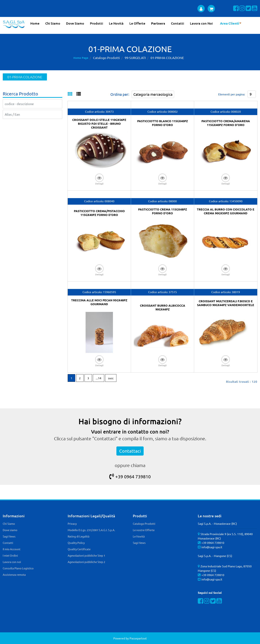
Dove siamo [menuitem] (10, 530)
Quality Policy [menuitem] (76, 543)
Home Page (81, 58)
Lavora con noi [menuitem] (12, 562)
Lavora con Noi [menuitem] (201, 23)
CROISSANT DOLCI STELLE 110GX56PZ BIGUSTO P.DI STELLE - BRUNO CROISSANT (99, 124)
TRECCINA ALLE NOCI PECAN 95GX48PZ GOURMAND (99, 302)
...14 (99, 378)
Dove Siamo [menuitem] (75, 23)
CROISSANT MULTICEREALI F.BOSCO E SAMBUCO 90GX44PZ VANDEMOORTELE (226, 303)
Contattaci (130, 451)
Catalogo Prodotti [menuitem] (144, 524)
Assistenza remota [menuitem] (14, 575)
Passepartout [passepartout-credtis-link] (138, 638)
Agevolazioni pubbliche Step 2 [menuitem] (86, 562)
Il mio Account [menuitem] (12, 549)
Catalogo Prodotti (106, 58)
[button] (99, 179)
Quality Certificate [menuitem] (79, 549)
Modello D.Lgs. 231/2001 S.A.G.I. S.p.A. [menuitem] (91, 530)
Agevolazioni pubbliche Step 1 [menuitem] (86, 555)
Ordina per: (120, 94)
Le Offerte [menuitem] (137, 23)
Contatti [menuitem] (178, 23)
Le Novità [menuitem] (116, 23)
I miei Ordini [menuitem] (10, 555)
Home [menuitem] (35, 23)
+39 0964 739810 (130, 477)
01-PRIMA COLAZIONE (167, 58)
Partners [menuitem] (158, 23)
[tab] (72, 94)
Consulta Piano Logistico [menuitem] (18, 568)
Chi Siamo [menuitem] (53, 23)
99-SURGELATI (135, 58)
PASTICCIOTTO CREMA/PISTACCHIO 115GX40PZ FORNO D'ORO (99, 213)
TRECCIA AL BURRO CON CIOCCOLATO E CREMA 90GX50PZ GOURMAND (226, 211)
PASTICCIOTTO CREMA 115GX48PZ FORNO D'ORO (163, 211)
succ (111, 378)
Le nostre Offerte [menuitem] (144, 530)
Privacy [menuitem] (72, 524)
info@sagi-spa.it (212, 547)
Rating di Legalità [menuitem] (79, 536)
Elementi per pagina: (232, 94)
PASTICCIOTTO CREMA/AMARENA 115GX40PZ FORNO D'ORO (226, 123)
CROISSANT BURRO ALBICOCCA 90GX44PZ (163, 307)
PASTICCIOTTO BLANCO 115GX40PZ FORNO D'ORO (163, 123)
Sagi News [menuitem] (9, 536)
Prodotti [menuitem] (97, 23)
